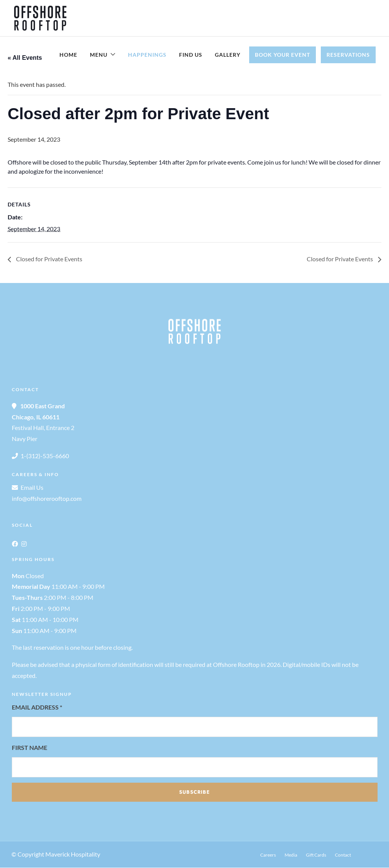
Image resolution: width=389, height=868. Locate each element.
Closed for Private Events (49, 259)
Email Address (37, 707)
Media (291, 855)
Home (68, 55)
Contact (343, 855)
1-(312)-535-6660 (45, 456)
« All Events (25, 58)
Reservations (348, 55)
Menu (99, 55)
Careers (268, 855)
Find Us (191, 55)
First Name (30, 748)
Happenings (147, 55)
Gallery (228, 55)
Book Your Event (283, 55)
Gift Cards (316, 855)
